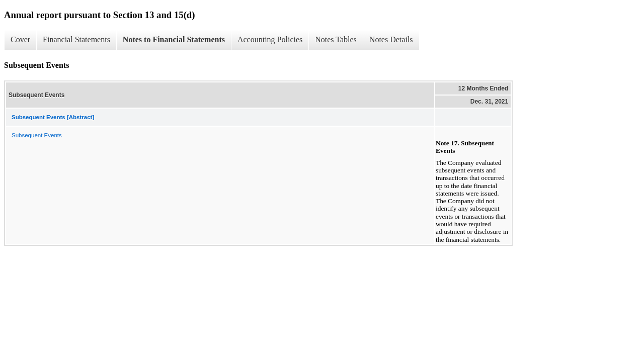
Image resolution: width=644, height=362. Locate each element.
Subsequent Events (37, 135)
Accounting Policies (270, 39)
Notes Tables (336, 39)
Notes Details (391, 39)
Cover (20, 39)
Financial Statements (76, 39)
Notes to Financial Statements (174, 39)
